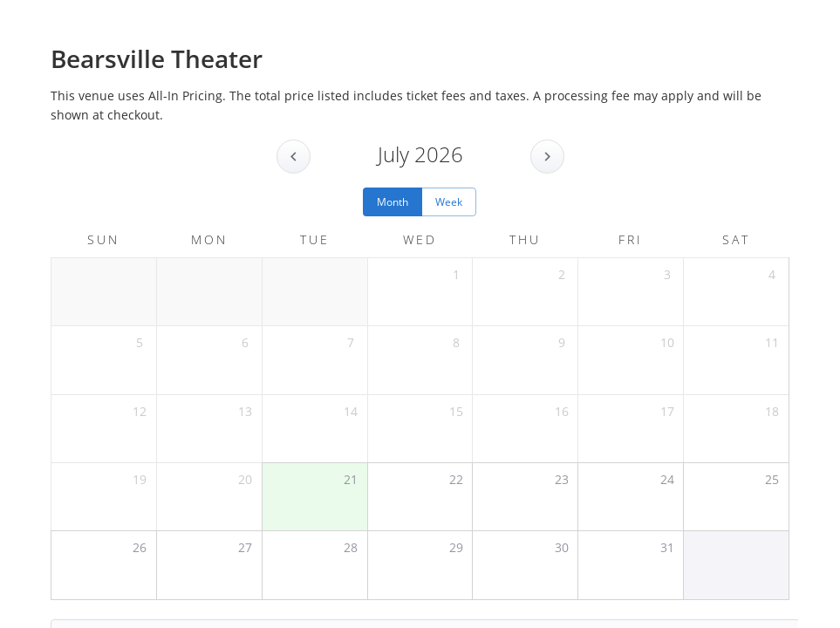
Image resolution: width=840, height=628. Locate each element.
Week (449, 202)
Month (393, 202)
